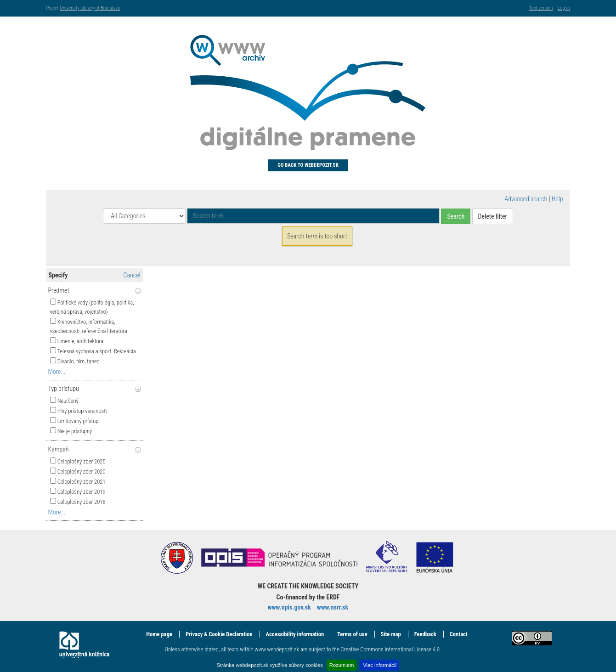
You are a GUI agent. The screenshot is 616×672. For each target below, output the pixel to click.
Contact (459, 634)
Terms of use (352, 634)
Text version (541, 8)
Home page (159, 634)
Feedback (425, 634)
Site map (391, 634)
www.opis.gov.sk (289, 607)
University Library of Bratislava (90, 8)
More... (57, 372)
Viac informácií (380, 665)
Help (557, 199)
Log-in (564, 8)
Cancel (132, 275)
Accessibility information (295, 634)
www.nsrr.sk (333, 607)
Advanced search (526, 199)
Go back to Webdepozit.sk (308, 165)
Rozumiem (342, 665)
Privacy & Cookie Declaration (219, 634)
